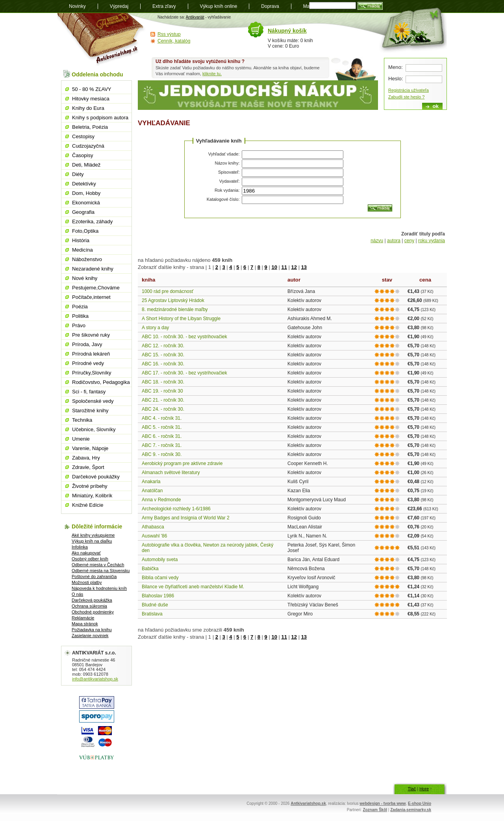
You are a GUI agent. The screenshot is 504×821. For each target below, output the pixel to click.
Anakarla (151, 482)
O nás (77, 594)
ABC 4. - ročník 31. (162, 418)
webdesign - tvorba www (383, 803)
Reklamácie (83, 618)
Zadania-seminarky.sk (411, 810)
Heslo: (396, 79)
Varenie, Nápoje (90, 448)
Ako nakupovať (86, 553)
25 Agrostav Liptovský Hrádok (173, 300)
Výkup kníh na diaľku (92, 541)
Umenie (81, 439)
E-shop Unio (420, 803)
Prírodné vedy (88, 363)
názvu (377, 241)
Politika (80, 316)
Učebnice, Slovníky (94, 429)
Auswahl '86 (154, 536)
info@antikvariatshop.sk (95, 679)
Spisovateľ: (229, 172)
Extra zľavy (164, 6)
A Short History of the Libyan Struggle (181, 319)
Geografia (83, 212)
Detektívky (84, 184)
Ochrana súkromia (89, 606)
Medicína (82, 250)
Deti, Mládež (86, 165)
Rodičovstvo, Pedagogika (101, 382)
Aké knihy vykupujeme (93, 535)
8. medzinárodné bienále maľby (175, 309)
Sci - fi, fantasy (89, 392)
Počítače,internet (91, 297)
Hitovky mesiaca (91, 99)
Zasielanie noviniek (90, 636)
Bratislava (152, 614)
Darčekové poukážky (96, 477)
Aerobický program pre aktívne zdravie (182, 463)
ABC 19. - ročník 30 (162, 391)
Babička (150, 569)
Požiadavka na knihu (92, 630)
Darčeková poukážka (92, 600)
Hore (424, 789)
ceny (409, 241)
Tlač (412, 789)
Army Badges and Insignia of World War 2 (186, 518)
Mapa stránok (85, 624)
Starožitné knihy (90, 410)
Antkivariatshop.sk (308, 803)
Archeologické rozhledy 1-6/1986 (176, 509)
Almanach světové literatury (171, 473)
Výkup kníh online (219, 6)
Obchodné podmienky (93, 612)
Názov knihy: (227, 163)
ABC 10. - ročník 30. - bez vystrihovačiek (184, 337)
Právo (79, 325)
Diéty (78, 174)
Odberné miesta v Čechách (98, 565)
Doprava (270, 6)
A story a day (155, 328)
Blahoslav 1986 (158, 596)
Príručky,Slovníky (92, 373)
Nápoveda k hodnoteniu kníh (99, 588)
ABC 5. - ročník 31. (162, 427)
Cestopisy (83, 136)
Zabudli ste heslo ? (406, 97)
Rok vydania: (227, 190)
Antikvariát (195, 17)
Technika (82, 420)
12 (294, 267)
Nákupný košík (287, 31)
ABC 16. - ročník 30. (163, 364)
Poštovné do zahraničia (94, 576)
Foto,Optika (85, 231)
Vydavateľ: (230, 181)
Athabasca (153, 527)
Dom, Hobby (86, 193)
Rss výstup (169, 34)
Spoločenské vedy (93, 401)
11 (284, 267)
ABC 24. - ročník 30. (163, 409)
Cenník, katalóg (174, 41)
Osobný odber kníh (90, 559)
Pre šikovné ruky (91, 335)
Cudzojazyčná (88, 146)
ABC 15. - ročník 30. (163, 355)
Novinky (77, 6)
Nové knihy (85, 278)
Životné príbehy (90, 486)
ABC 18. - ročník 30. (163, 382)
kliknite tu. (212, 74)
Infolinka (80, 547)
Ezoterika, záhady (92, 221)
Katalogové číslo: (223, 199)
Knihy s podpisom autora (100, 118)
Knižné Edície (88, 505)
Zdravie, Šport (88, 467)
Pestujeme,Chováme (96, 288)
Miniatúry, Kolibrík (92, 496)
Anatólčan (152, 491)
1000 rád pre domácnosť (168, 291)
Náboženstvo (87, 259)
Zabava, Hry (86, 458)
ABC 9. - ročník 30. (162, 454)
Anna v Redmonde (161, 500)
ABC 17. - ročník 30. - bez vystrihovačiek (184, 373)
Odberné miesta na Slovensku (101, 571)
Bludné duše (155, 605)
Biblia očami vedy (160, 578)
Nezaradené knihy (93, 269)
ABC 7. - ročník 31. (162, 445)
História (81, 240)
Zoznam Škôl (375, 810)
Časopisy (82, 155)
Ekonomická (86, 203)
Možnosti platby (87, 582)
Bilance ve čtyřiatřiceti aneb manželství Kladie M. (193, 587)
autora (394, 241)
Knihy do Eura (88, 108)
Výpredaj (119, 6)
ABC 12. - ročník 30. (163, 346)
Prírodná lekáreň (91, 354)
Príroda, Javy (87, 344)
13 (304, 267)
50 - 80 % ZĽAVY (92, 89)
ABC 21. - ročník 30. (163, 400)
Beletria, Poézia (90, 127)
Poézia (80, 307)
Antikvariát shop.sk (101, 40)
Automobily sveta (160, 560)
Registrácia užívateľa (409, 90)
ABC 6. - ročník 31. (162, 436)
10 (274, 267)
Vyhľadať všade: (224, 154)
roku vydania (432, 241)
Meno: (396, 67)
